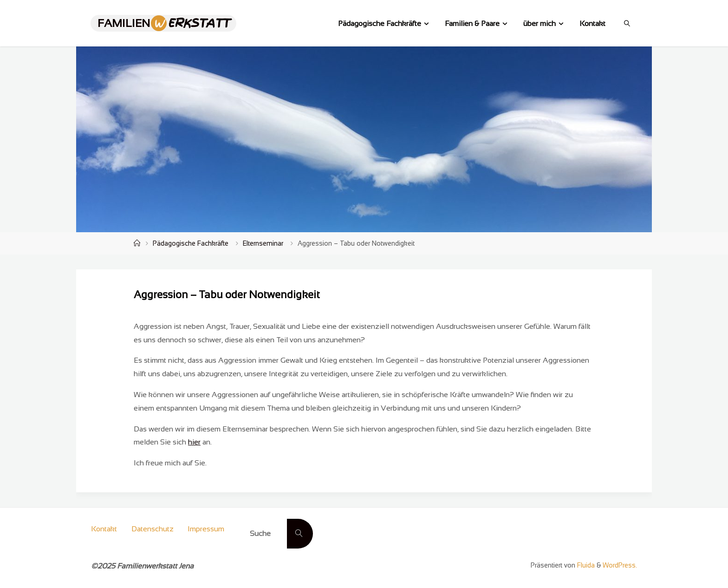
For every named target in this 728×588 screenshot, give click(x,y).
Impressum (206, 529)
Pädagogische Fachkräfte (191, 243)
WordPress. (620, 565)
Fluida (585, 565)
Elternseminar (263, 243)
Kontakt (104, 529)
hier (194, 442)
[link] (627, 23)
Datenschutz (153, 529)
